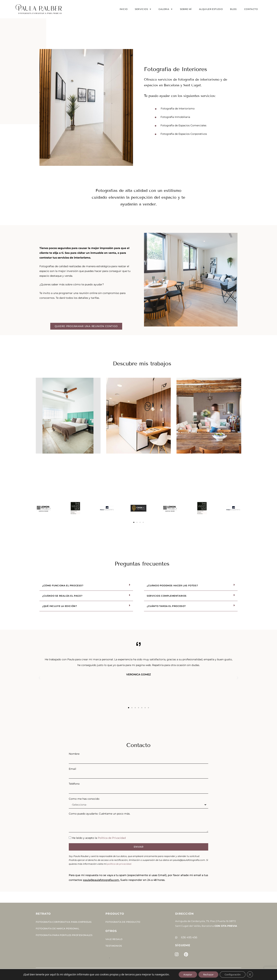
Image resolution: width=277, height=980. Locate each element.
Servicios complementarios (167, 596)
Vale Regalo (114, 939)
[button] (134, 522)
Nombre (74, 754)
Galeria (165, 9)
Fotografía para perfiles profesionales (64, 935)
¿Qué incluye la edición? (60, 606)
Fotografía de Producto (123, 922)
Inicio (124, 9)
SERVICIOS (143, 9)
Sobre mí (186, 9)
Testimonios (114, 946)
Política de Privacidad (112, 838)
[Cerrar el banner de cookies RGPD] (253, 974)
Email (72, 769)
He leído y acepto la (99, 838)
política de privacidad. (119, 864)
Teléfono (74, 784)
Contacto (251, 9)
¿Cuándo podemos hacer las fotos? (172, 585)
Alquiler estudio (211, 9)
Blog (233, 9)
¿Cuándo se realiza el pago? (62, 596)
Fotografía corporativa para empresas (64, 922)
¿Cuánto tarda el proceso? (166, 606)
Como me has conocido (84, 799)
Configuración (234, 974)
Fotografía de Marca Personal (58, 928)
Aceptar (185, 974)
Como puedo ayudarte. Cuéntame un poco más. (100, 814)
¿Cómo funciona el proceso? (63, 585)
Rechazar (208, 974)
